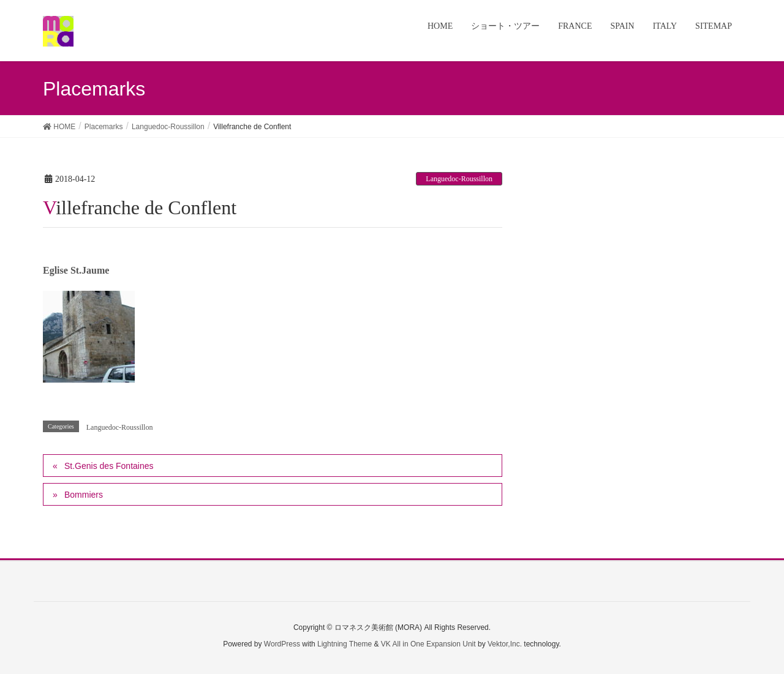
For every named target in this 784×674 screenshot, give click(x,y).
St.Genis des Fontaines (109, 466)
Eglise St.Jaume (76, 270)
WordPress (282, 644)
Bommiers (84, 495)
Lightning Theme (345, 644)
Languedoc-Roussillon (459, 179)
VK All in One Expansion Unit (428, 644)
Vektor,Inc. (505, 644)
